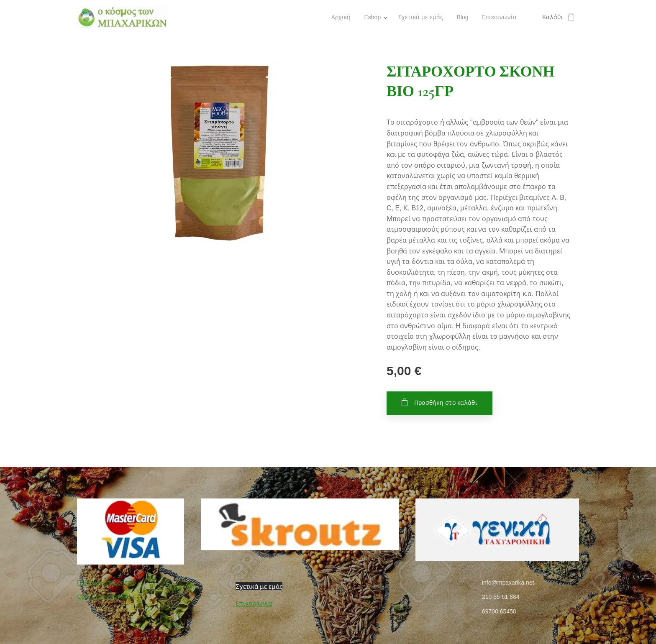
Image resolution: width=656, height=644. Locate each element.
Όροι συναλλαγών (102, 597)
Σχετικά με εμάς (259, 586)
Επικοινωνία (254, 603)
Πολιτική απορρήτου (106, 583)
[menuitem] (340, 17)
